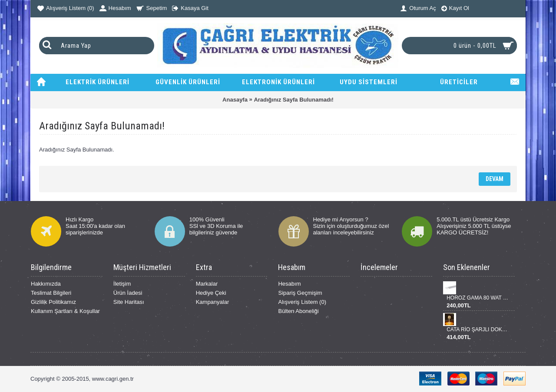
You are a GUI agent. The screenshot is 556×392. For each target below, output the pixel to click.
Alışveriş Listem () (302, 302)
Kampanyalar (213, 302)
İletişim (122, 284)
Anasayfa (235, 100)
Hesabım (289, 284)
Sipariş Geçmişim (300, 293)
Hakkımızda (46, 284)
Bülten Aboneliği (298, 311)
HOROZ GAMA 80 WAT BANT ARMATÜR (477, 298)
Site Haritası (129, 302)
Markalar (207, 284)
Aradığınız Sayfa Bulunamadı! (293, 100)
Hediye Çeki (211, 293)
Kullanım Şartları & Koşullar (65, 311)
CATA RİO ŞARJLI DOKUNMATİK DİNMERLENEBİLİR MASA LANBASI (477, 329)
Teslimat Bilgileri (51, 293)
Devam (495, 179)
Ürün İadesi (128, 293)
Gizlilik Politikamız (53, 302)
